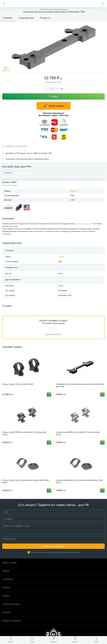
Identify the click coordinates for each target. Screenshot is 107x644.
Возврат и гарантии (53, 621)
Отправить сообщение (53, 546)
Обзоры (53, 596)
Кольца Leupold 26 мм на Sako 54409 (18, 384)
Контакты (53, 612)
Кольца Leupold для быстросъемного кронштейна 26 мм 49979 (26, 481)
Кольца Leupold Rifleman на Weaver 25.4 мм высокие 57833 (78, 433)
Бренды (53, 571)
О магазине (53, 579)
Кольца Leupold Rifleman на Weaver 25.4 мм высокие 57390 (24, 433)
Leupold (73, 191)
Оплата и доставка (53, 604)
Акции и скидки (53, 563)
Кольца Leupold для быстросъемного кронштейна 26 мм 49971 (79, 481)
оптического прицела (83, 224)
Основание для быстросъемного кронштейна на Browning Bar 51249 (80, 385)
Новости (53, 587)
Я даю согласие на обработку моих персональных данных (55, 552)
